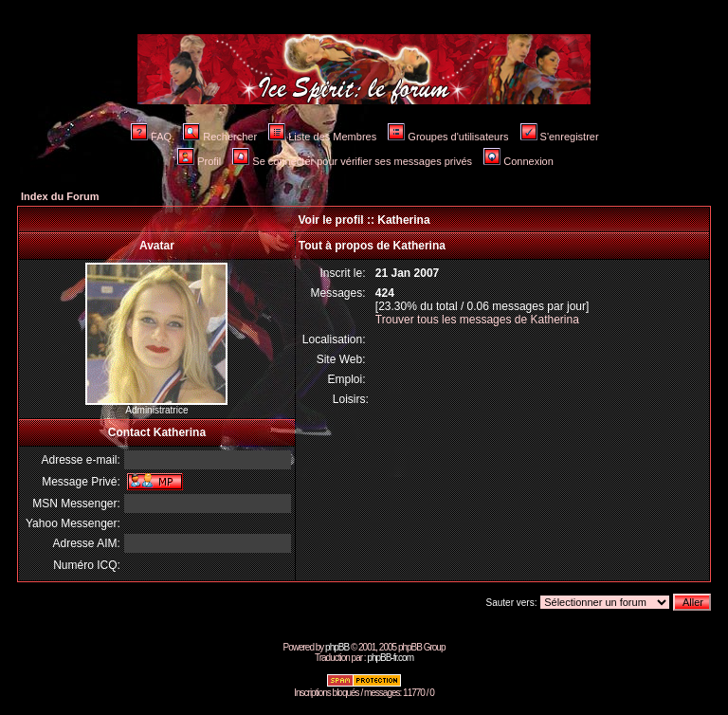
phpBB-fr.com (390, 658)
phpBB (337, 647)
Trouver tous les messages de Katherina (477, 320)
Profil (199, 161)
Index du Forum (60, 196)
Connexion (519, 161)
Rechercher (220, 137)
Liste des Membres (322, 137)
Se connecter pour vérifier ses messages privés (352, 161)
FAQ (151, 137)
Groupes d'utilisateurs (448, 137)
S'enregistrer (560, 137)
